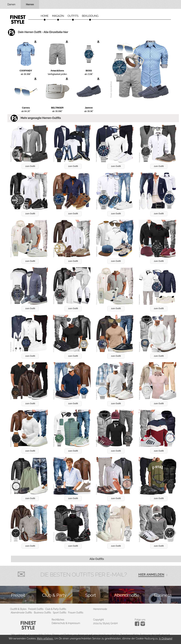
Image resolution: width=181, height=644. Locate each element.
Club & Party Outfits (56, 609)
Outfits (73, 16)
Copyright (98, 620)
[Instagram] (138, 625)
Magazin (58, 16)
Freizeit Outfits (36, 609)
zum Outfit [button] (30, 166)
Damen (11, 4)
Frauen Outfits (76, 613)
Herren (30, 4)
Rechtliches (58, 620)
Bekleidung (90, 16)
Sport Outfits (60, 613)
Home (45, 16)
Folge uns (140, 620)
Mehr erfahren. (45, 639)
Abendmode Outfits (21, 613)
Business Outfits (42, 613)
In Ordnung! (166, 639)
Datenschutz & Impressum (66, 623)
